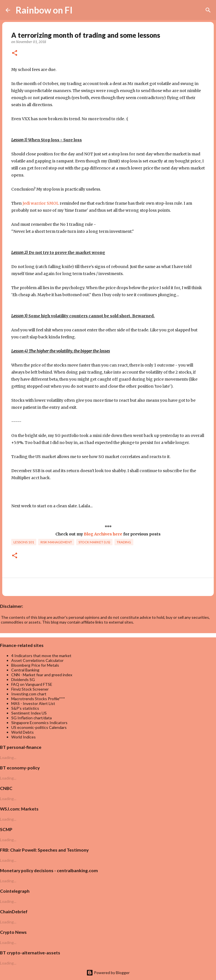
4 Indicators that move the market (41, 656)
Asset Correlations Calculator (37, 660)
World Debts (22, 732)
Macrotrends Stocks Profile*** (38, 699)
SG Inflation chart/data (31, 718)
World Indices (23, 737)
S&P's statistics (25, 708)
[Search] (80, 10)
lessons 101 (24, 542)
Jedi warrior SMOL (41, 203)
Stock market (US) (94, 542)
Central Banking (25, 670)
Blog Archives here (103, 534)
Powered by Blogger (108, 973)
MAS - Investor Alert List (33, 703)
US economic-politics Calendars (39, 727)
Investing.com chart (29, 694)
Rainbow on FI (44, 10)
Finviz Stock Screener (30, 689)
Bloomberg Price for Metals (35, 665)
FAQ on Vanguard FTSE (32, 684)
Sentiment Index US (29, 713)
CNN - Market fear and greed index (42, 675)
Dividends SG (23, 679)
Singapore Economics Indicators (39, 723)
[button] (15, 53)
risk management (56, 542)
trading (124, 542)
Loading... (8, 757)
